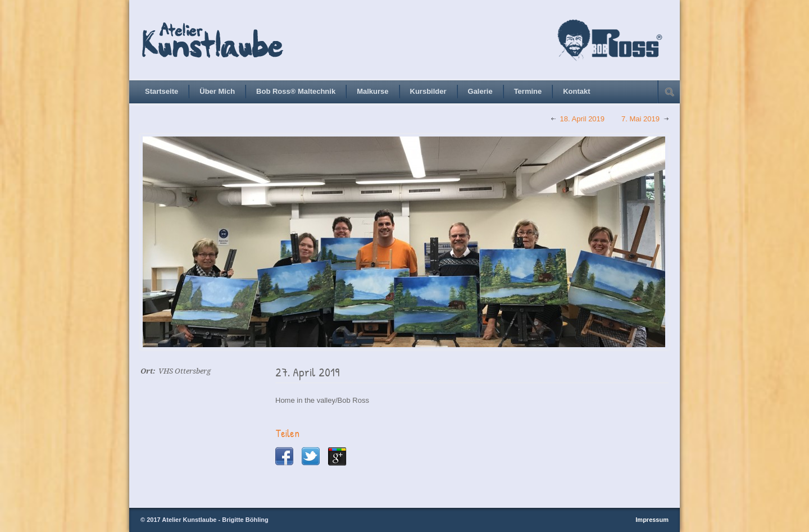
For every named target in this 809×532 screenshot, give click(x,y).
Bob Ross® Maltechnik (296, 91)
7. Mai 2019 (640, 119)
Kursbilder (428, 91)
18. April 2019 (583, 119)
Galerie (480, 91)
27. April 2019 (307, 372)
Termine (528, 91)
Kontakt (576, 91)
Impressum (652, 520)
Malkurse (372, 91)
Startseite (162, 91)
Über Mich (217, 91)
